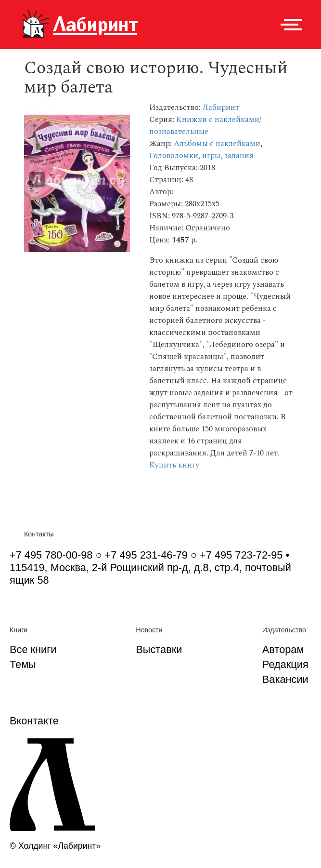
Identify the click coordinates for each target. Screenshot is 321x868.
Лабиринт (221, 108)
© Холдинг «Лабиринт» (55, 846)
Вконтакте (34, 721)
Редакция (285, 664)
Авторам (283, 649)
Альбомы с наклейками (217, 144)
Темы (23, 664)
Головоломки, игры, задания (201, 156)
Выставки (159, 649)
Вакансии (285, 679)
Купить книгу (174, 465)
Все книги (33, 649)
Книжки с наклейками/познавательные (205, 126)
